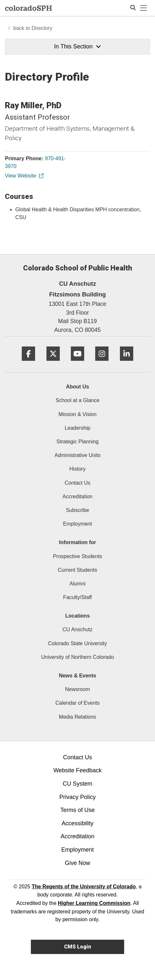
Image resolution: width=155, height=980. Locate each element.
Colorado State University (77, 643)
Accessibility (77, 823)
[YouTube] (77, 363)
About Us (77, 387)
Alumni (77, 584)
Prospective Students (77, 556)
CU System (77, 784)
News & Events (77, 676)
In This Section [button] (77, 46)
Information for (78, 542)
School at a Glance (77, 400)
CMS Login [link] (77, 947)
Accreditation (77, 497)
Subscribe (77, 510)
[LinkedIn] (127, 363)
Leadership (77, 428)
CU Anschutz (77, 629)
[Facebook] (28, 363)
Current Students (77, 570)
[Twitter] (53, 363)
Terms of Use (77, 810)
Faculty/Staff (77, 597)
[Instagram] (102, 363)
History (78, 469)
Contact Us (77, 483)
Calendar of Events (77, 703)
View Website (24, 176)
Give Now (77, 863)
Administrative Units (77, 455)
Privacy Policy (77, 797)
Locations (78, 616)
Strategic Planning (78, 442)
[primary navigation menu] (144, 8)
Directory (42, 28)
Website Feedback (77, 770)
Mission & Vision (77, 414)
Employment (77, 524)
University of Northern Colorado (77, 657)
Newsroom (77, 689)
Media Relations (77, 717)
